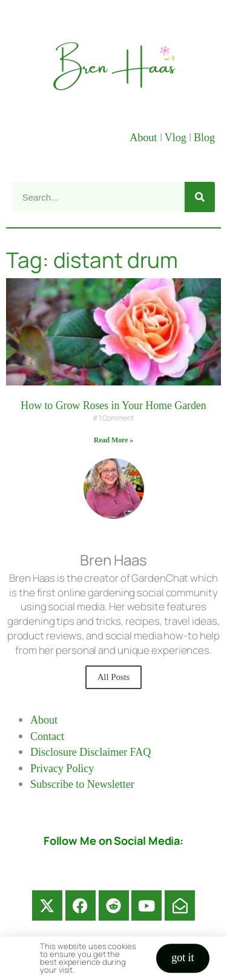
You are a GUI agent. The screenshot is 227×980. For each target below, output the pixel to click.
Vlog (177, 138)
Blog (204, 138)
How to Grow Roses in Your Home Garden (113, 405)
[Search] (200, 197)
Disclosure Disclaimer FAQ (90, 752)
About (144, 138)
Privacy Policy (62, 768)
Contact (47, 736)
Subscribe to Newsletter (82, 784)
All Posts (114, 677)
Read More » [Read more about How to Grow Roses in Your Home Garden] (113, 440)
